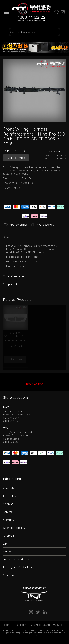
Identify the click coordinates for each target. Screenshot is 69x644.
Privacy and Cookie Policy (19, 567)
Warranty (9, 520)
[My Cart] (63, 12)
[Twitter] (38, 612)
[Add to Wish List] (15, 225)
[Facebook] (24, 612)
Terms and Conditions (16, 559)
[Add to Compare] (42, 225)
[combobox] (34, 32)
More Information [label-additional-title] (13, 276)
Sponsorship (11, 575)
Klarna (7, 552)
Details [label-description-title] (7, 237)
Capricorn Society (14, 528)
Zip (5, 544)
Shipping (8, 504)
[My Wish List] (57, 12)
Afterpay (9, 536)
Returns (8, 512)
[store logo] (31, 12)
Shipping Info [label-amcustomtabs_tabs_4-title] (11, 284)
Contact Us (10, 496)
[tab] (34, 237)
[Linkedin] (45, 612)
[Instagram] (31, 612)
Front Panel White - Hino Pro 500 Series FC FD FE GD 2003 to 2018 (16, 336)
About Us (9, 488)
